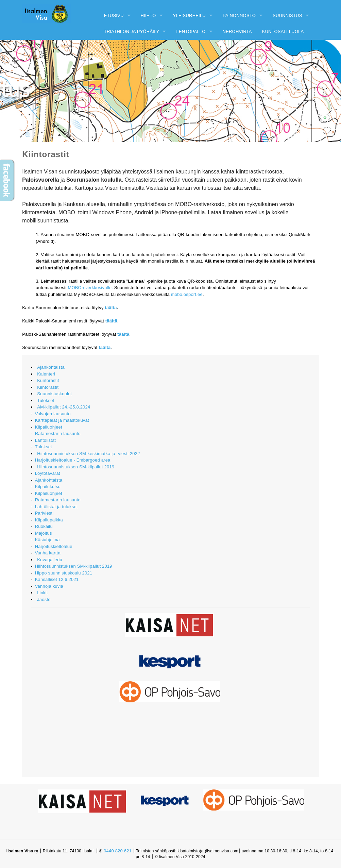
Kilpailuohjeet (49, 427)
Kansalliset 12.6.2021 (57, 579)
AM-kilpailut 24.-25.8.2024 (64, 407)
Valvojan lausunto (53, 414)
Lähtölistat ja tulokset (56, 507)
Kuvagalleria (50, 560)
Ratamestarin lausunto (58, 433)
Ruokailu (44, 526)
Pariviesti (44, 513)
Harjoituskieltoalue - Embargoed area (73, 460)
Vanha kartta (48, 553)
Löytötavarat (48, 473)
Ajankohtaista (51, 367)
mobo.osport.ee (187, 294)
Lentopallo (191, 31)
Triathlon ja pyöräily (132, 31)
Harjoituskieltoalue (54, 546)
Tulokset (46, 400)
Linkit (42, 593)
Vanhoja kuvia (49, 586)
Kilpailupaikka (49, 520)
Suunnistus (287, 15)
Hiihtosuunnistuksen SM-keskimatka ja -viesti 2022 (88, 454)
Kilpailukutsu (48, 487)
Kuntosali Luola (283, 31)
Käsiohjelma (47, 540)
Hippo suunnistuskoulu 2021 (64, 573)
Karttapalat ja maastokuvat (62, 420)
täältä (111, 308)
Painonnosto (239, 15)
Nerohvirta (237, 31)
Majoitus (44, 533)
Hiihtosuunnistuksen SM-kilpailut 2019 (76, 467)
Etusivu (114, 15)
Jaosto (44, 599)
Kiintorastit (48, 387)
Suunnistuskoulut (54, 394)
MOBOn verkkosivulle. (90, 288)
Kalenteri (46, 374)
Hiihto (148, 15)
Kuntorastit (48, 380)
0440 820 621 (118, 851)
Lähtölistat (45, 440)
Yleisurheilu (189, 15)
